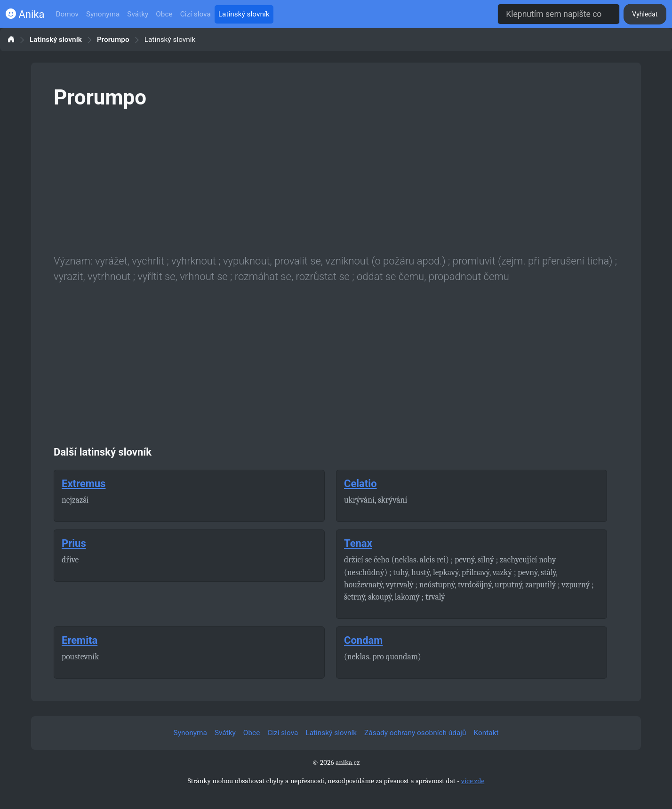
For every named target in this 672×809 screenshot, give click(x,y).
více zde (473, 781)
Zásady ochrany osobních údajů (415, 733)
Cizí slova (196, 14)
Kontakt (486, 733)
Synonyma (103, 14)
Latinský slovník (244, 14)
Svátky (138, 14)
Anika (25, 14)
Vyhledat (645, 14)
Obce (164, 14)
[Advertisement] (336, 180)
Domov (67, 14)
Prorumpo (113, 40)
